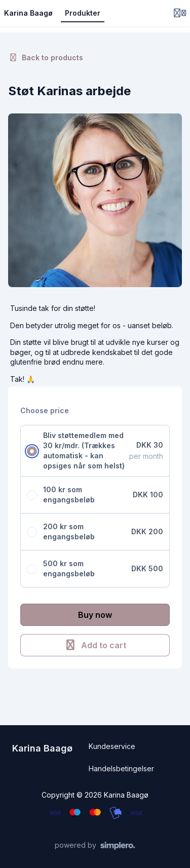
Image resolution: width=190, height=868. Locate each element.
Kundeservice (112, 746)
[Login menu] (180, 13)
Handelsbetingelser (121, 768)
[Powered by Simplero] (95, 846)
